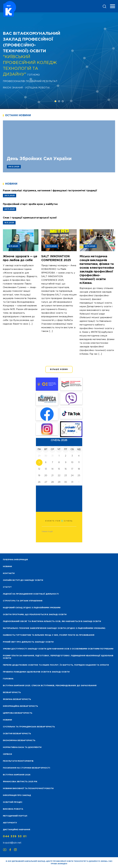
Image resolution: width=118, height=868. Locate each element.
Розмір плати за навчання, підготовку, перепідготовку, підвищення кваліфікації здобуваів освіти (58, 657)
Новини (7, 720)
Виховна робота (13, 809)
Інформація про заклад (17, 795)
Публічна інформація (15, 560)
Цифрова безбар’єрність (18, 713)
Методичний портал (15, 816)
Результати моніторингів (18, 761)
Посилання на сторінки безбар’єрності (26, 768)
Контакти (9, 573)
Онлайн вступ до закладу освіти (23, 580)
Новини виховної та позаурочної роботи (28, 789)
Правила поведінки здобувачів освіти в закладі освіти (36, 672)
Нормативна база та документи (22, 747)
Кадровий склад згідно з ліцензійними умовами (32, 608)
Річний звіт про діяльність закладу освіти (28, 642)
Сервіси (7, 754)
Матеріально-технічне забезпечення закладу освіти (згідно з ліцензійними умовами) (54, 628)
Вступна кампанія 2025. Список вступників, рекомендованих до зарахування (50, 686)
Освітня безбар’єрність (17, 734)
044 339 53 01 (15, 836)
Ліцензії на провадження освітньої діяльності (31, 594)
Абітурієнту (10, 823)
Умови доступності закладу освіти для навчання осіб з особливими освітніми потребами (58, 649)
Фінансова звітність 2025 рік (20, 782)
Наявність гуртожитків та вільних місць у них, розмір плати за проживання (49, 635)
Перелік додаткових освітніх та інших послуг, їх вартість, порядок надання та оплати (56, 665)
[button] (55, 101)
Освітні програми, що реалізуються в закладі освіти (35, 615)
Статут (7, 587)
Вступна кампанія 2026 (17, 775)
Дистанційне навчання (17, 830)
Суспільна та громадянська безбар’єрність (29, 727)
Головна (8, 679)
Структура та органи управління (23, 601)
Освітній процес (13, 802)
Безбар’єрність (12, 693)
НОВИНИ (7, 567)
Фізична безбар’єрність (17, 699)
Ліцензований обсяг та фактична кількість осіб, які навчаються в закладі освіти (52, 621)
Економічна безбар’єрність (19, 741)
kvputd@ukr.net (12, 843)
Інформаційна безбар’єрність (20, 706)
